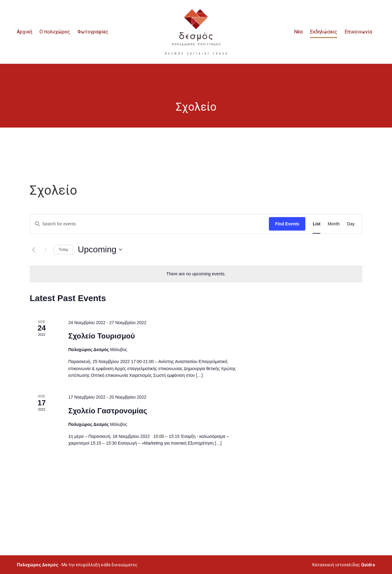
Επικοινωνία (358, 32)
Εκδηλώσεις (324, 32)
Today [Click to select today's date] (63, 250)
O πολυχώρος (55, 32)
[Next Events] (45, 250)
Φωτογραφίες (93, 32)
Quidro (368, 565)
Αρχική (24, 32)
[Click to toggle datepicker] (100, 250)
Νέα (298, 32)
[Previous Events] (33, 250)
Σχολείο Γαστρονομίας (108, 411)
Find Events (287, 224)
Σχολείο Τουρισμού (102, 336)
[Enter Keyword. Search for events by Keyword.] (149, 224)
